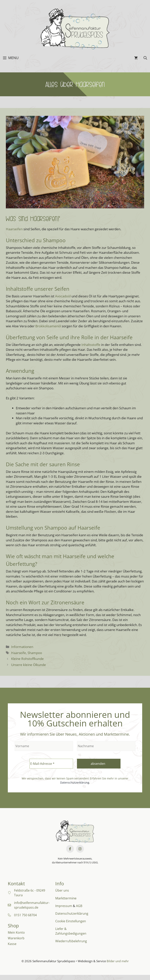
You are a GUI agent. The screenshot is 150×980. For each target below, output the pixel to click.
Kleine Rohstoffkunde (27, 659)
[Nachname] (106, 746)
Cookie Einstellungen (71, 921)
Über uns (62, 890)
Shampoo (35, 653)
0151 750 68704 (25, 915)
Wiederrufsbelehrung (71, 941)
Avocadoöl (63, 296)
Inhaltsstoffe (91, 345)
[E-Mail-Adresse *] (51, 764)
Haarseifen (14, 229)
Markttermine (66, 898)
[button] (145, 58)
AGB (79, 906)
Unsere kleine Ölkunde (29, 665)
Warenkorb (16, 938)
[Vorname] (44, 746)
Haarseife (19, 653)
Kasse (12, 944)
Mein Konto (16, 932)
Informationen (22, 647)
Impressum (64, 906)
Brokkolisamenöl (48, 326)
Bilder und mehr (118, 961)
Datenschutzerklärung (75, 782)
